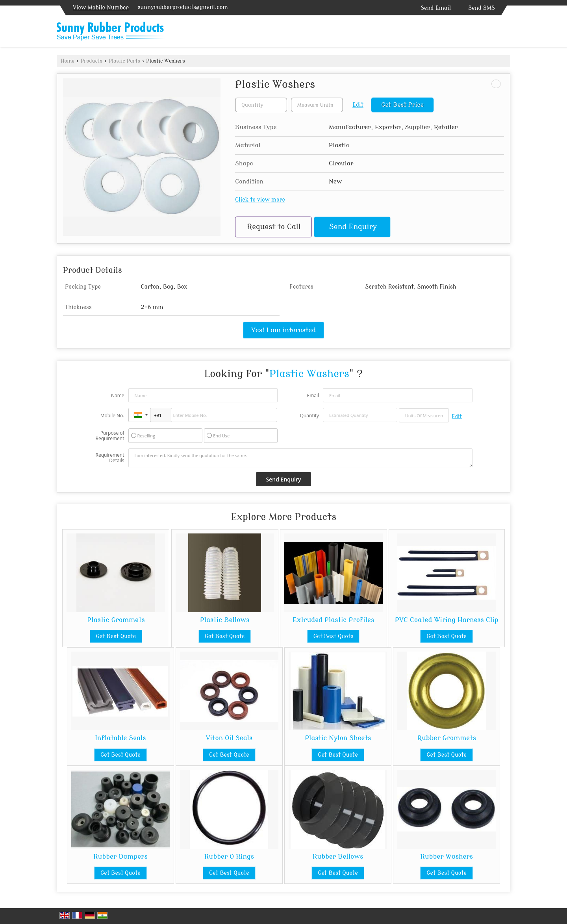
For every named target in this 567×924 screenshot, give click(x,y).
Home (68, 61)
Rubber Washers (447, 856)
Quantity (309, 416)
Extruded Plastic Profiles (333, 620)
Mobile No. (112, 416)
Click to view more (260, 200)
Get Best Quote (116, 636)
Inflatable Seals (120, 738)
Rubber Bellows (338, 856)
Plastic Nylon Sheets (338, 738)
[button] (101, 8)
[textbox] (317, 105)
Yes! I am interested (283, 330)
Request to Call (274, 227)
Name (118, 395)
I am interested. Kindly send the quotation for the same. (300, 458)
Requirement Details (110, 458)
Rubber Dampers (120, 856)
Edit (358, 105)
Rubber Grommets (447, 738)
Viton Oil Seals (229, 738)
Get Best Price (402, 105)
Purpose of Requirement (110, 436)
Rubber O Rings (229, 856)
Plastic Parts (124, 61)
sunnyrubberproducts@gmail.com (183, 7)
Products (92, 61)
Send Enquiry (353, 227)
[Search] (505, 33)
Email (313, 395)
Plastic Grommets (116, 620)
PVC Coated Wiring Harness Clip (447, 620)
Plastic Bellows (225, 620)
